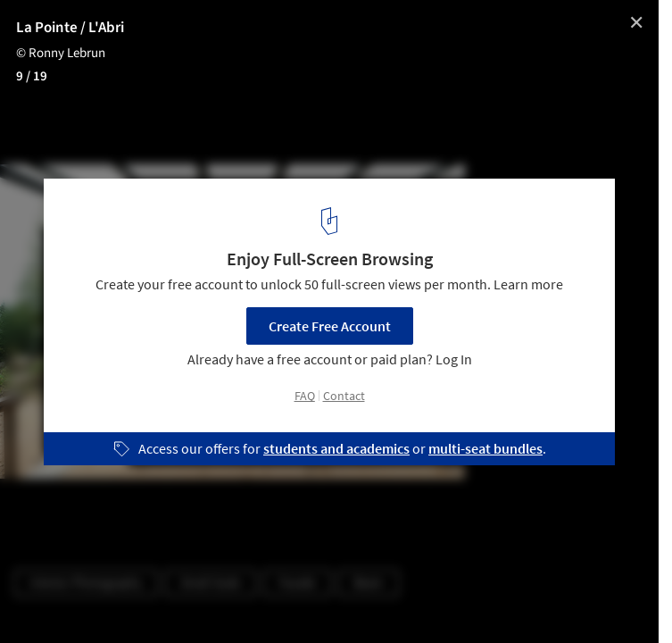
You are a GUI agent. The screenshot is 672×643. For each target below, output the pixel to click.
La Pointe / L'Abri (70, 28)
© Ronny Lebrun (61, 53)
